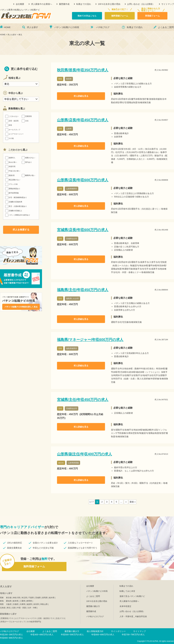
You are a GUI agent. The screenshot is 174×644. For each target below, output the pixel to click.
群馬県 (45, 598)
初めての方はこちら (87, 16)
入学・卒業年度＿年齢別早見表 (133, 616)
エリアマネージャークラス (26, 618)
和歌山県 (44, 604)
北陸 (14, 608)
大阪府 (9, 604)
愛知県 (9, 601)
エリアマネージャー (14, 134)
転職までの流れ (84, 4)
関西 (2, 604)
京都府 (16, 604)
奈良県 (36, 604)
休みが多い (11, 162)
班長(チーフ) (6, 622)
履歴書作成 (64, 4)
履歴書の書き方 (93, 606)
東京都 (9, 598)
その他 (9, 138)
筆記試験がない (13, 180)
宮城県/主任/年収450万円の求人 (83, 400)
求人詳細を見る (81, 96)
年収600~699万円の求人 (103, 635)
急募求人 (10, 158)
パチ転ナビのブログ (95, 616)
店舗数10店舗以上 (14, 211)
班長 (9, 125)
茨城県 (38, 598)
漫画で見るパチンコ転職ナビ (132, 596)
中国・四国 (21, 608)
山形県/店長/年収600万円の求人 (83, 180)
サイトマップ (168, 4)
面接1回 (10, 175)
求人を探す (32, 27)
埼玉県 (24, 598)
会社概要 (20, 4)
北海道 (3, 608)
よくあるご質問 (166, 27)
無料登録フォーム (120, 16)
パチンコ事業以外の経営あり (18, 215)
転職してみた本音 (127, 591)
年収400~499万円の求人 (42, 635)
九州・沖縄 (32, 608)
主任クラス (60, 618)
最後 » (133, 502)
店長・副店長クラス (46, 618)
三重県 (22, 601)
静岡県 (29, 601)
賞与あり (27, 162)
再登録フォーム (152, 16)
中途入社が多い (13, 171)
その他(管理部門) (34, 622)
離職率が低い (28, 175)
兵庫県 (22, 604)
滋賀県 (29, 604)
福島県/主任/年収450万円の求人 (83, 290)
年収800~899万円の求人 (11, 638)
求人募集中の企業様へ (42, 4)
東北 (9, 608)
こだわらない (12, 116)
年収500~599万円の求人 (72, 635)
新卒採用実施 (12, 193)
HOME (7, 27)
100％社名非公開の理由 (109, 4)
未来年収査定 (125, 606)
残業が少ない (28, 158)
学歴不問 (10, 167)
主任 (25, 121)
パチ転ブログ (103, 27)
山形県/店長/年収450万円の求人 (83, 120)
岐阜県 (16, 601)
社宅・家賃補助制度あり (16, 197)
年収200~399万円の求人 (11, 635)
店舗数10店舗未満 (14, 202)
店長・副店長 (12, 121)
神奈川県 (16, 598)
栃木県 (52, 598)
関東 (2, 598)
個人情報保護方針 (95, 631)
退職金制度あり (13, 189)
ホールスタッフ (13, 130)
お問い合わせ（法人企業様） (141, 4)
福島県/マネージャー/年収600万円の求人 (90, 340)
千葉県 (31, 598)
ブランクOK (11, 184)
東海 (2, 601)
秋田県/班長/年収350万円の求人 (83, 70)
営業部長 (27, 116)
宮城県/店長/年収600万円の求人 (83, 230)
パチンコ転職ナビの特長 (67, 27)
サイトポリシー (118, 631)
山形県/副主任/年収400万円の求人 (84, 454)
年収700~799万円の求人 (133, 635)
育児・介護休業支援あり (16, 206)
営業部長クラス (7, 618)
